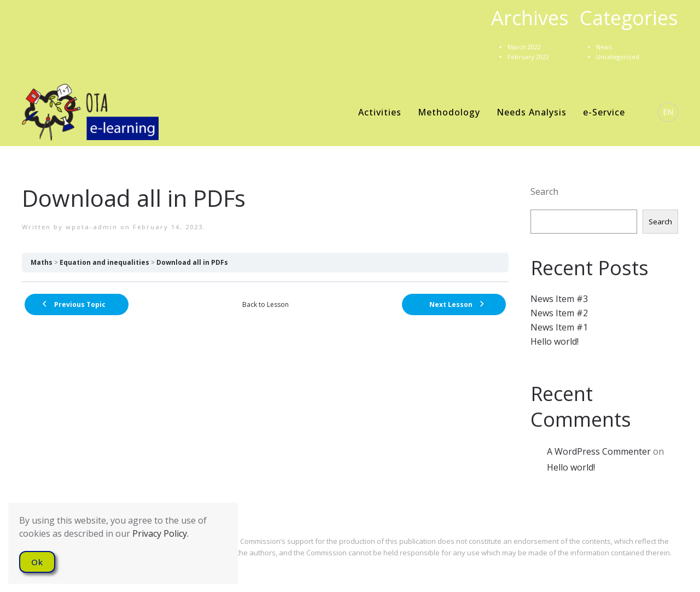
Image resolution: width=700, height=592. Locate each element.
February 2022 (528, 57)
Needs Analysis (532, 112)
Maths (42, 262)
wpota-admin (92, 227)
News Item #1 (559, 327)
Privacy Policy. (161, 533)
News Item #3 (559, 299)
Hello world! (555, 341)
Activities (380, 112)
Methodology (449, 112)
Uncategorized (618, 57)
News (604, 47)
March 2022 (524, 47)
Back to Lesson (266, 304)
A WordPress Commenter (599, 451)
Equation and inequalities (104, 262)
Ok (37, 562)
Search (544, 191)
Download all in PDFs (192, 262)
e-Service (604, 112)
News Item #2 (559, 313)
